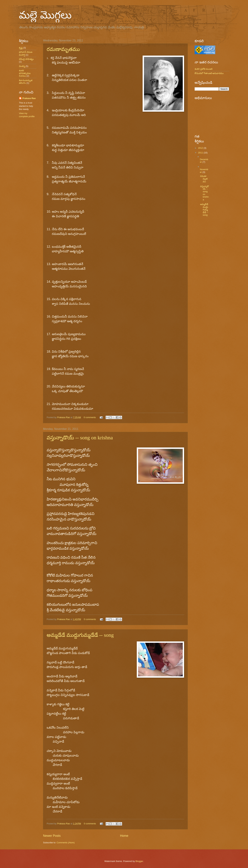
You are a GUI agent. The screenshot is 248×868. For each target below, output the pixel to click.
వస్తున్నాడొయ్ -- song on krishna (80, 438)
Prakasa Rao (64, 417)
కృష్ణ (21, 48)
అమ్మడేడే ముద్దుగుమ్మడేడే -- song (80, 635)
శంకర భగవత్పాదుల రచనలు (25, 73)
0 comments (90, 417)
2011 (201, 153)
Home (124, 836)
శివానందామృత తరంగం (26, 82)
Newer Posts (52, 836)
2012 (201, 148)
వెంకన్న (22, 66)
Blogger (139, 861)
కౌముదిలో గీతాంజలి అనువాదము (209, 73)
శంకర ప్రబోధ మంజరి (204, 69)
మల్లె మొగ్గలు (45, 15)
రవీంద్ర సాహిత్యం (26, 59)
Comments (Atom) (66, 843)
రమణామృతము (63, 49)
